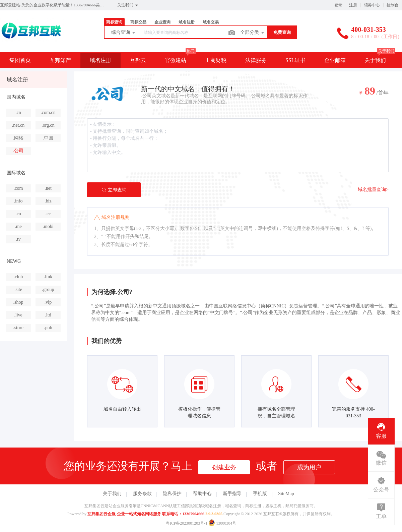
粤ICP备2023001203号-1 (187, 523)
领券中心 (372, 5)
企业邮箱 (335, 60)
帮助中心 (202, 494)
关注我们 (128, 5)
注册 (353, 5)
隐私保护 (172, 494)
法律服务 (256, 60)
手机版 (260, 494)
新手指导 (232, 494)
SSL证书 (295, 60)
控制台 (393, 5)
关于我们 (375, 60)
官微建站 (176, 60)
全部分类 (253, 33)
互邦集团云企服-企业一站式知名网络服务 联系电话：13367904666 (146, 514)
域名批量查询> (373, 190)
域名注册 (187, 22)
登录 (338, 5)
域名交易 (211, 22)
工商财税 (216, 60)
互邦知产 (60, 60)
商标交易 (138, 22)
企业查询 (162, 22)
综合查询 (124, 33)
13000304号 (222, 523)
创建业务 (224, 467)
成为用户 (309, 467)
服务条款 (142, 494)
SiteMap (286, 494)
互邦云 (138, 60)
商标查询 (114, 22)
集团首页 (20, 60)
